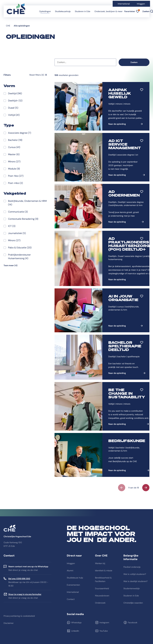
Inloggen (141, 4)
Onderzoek (100, 603)
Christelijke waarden (133, 603)
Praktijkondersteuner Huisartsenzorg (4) (19, 257)
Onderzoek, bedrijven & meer (108, 11)
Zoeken (134, 62)
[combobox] (85, 62)
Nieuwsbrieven (102, 596)
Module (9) (14, 169)
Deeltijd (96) (15, 93)
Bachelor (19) (15, 140)
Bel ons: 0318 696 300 (19, 579)
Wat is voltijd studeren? (135, 574)
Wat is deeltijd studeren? (135, 581)
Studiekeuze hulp (75, 578)
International (124, 4)
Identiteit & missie (104, 571)
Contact (71, 599)
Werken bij (100, 563)
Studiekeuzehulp (63, 11)
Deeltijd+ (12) (15, 101)
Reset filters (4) (37, 75)
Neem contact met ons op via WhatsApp (28, 566)
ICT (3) (12, 226)
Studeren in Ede (83, 11)
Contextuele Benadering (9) (23, 219)
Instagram (104, 622)
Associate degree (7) (20, 133)
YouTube (104, 631)
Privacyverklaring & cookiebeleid (19, 616)
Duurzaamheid (102, 588)
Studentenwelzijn (132, 588)
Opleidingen (45, 11)
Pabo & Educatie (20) (20, 248)
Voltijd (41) (14, 115)
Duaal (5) (13, 108)
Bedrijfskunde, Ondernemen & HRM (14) (27, 203)
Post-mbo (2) (15, 183)
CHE (8, 26)
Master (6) (14, 154)
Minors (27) (14, 162)
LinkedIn (75, 631)
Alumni (70, 571)
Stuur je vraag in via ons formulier (25, 594)
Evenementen (73, 585)
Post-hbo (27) (16, 176)
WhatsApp (76, 622)
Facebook (133, 622)
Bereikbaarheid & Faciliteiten (103, 579)
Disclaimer (9, 623)
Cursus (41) (14, 147)
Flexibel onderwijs (132, 567)
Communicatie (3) (18, 212)
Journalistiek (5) (17, 233)
